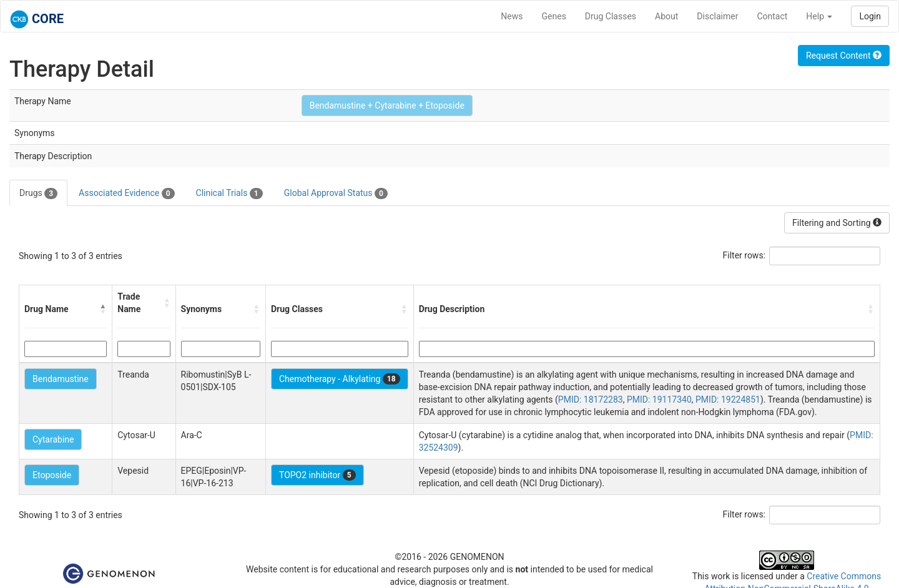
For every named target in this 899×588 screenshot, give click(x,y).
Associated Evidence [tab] (126, 194)
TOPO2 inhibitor (317, 475)
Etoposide (52, 475)
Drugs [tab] (38, 194)
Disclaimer (717, 16)
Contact (772, 16)
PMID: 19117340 (659, 399)
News (512, 16)
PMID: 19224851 (728, 399)
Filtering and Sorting (837, 223)
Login (870, 16)
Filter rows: (744, 255)
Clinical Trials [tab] (229, 194)
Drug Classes (611, 16)
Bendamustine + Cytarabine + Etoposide (387, 105)
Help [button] (819, 16)
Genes (554, 16)
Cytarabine (53, 439)
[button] (103, 309)
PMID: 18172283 (591, 399)
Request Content (844, 56)
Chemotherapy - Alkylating (340, 379)
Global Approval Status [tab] (336, 194)
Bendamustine (61, 379)
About (666, 16)
